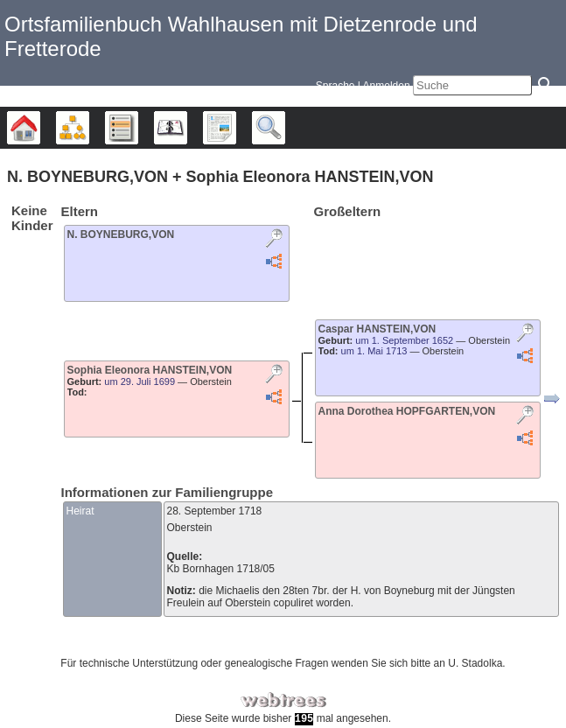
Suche (285, 128)
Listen (138, 128)
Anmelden (387, 86)
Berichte (236, 128)
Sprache (335, 86)
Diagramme (89, 128)
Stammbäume (40, 128)
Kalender (187, 128)
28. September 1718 (215, 511)
